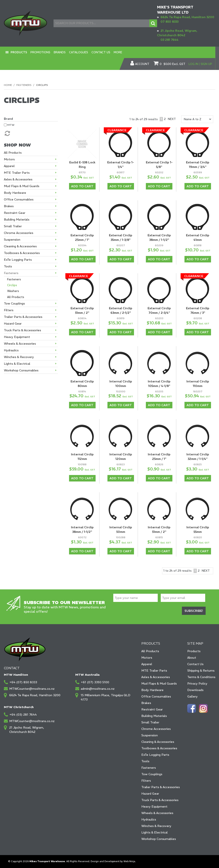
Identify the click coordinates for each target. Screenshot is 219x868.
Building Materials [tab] (17, 219)
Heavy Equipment (154, 806)
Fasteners (24, 85)
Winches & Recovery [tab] (19, 357)
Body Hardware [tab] (15, 193)
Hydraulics (149, 819)
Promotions (40, 52)
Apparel (147, 664)
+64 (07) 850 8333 (23, 682)
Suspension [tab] (12, 240)
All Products (150, 651)
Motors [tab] (9, 159)
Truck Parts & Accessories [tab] (22, 330)
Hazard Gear (150, 794)
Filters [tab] (9, 310)
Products (19, 52)
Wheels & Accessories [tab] (20, 344)
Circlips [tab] (12, 285)
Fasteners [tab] (11, 273)
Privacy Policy (197, 683)
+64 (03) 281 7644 (23, 715)
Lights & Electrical (154, 832)
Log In (193, 64)
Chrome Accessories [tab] (19, 233)
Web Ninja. (130, 861)
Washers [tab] (13, 291)
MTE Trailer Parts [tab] (17, 173)
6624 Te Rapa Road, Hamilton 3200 (187, 17)
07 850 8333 (169, 22)
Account (142, 64)
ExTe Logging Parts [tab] (18, 260)
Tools (145, 761)
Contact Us (101, 52)
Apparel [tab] (9, 166)
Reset (7, 133)
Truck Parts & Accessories (160, 800)
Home (8, 85)
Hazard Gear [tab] (13, 324)
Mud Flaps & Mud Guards (159, 683)
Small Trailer (150, 722)
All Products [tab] (13, 153)
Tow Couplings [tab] (14, 303)
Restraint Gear (152, 709)
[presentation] (146, 611)
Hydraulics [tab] (11, 350)
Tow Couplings (152, 774)
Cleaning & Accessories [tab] (20, 246)
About (192, 658)
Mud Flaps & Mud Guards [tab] (22, 186)
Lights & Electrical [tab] (17, 364)
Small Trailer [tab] (13, 226)
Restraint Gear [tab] (15, 213)
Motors (147, 658)
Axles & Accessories (156, 677)
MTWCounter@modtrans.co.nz (32, 689)
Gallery (192, 696)
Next (172, 119)
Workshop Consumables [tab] (21, 370)
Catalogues (79, 52)
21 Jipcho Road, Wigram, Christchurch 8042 (27, 730)
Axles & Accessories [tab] (18, 179)
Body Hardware (152, 690)
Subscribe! (194, 611)
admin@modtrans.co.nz (98, 689)
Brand (8, 119)
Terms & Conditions (201, 677)
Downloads (195, 690)
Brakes (146, 703)
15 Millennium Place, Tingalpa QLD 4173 (106, 697)
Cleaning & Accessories (158, 742)
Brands (60, 52)
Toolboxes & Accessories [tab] (22, 253)
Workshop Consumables (159, 839)
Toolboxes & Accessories (159, 748)
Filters (146, 781)
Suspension (150, 735)
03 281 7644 (169, 40)
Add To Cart (82, 186)
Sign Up (206, 64)
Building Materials (154, 716)
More (118, 52)
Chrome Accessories (156, 729)
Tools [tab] (8, 266)
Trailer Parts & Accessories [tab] (23, 317)
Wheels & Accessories (157, 813)
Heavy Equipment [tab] (17, 337)
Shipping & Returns (201, 671)
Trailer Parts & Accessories (161, 787)
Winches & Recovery (156, 826)
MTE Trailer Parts (154, 671)
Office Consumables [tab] (19, 199)
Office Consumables (156, 696)
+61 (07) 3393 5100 (95, 682)
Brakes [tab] (9, 206)
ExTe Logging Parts (155, 755)
